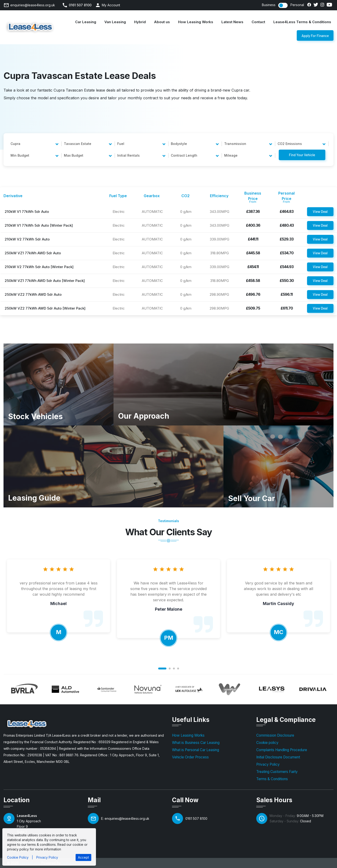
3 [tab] (174, 669)
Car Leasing (86, 22)
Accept (83, 857)
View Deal (320, 211)
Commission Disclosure (275, 735)
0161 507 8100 (80, 5)
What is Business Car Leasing (196, 743)
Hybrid (140, 22)
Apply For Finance (315, 37)
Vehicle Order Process (190, 757)
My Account (111, 5)
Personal (297, 5)
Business (269, 5)
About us (162, 22)
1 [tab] (162, 669)
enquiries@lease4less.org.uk (33, 5)
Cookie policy (267, 743)
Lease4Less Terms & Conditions (302, 22)
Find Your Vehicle (302, 155)
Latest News (232, 22)
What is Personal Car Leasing (196, 750)
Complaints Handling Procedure (282, 750)
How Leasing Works (196, 22)
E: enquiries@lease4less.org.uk (125, 818)
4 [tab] (178, 669)
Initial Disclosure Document (278, 757)
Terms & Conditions (272, 779)
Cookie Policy (18, 857)
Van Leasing (115, 22)
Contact (258, 22)
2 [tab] (170, 669)
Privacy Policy (268, 764)
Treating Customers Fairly (277, 772)
